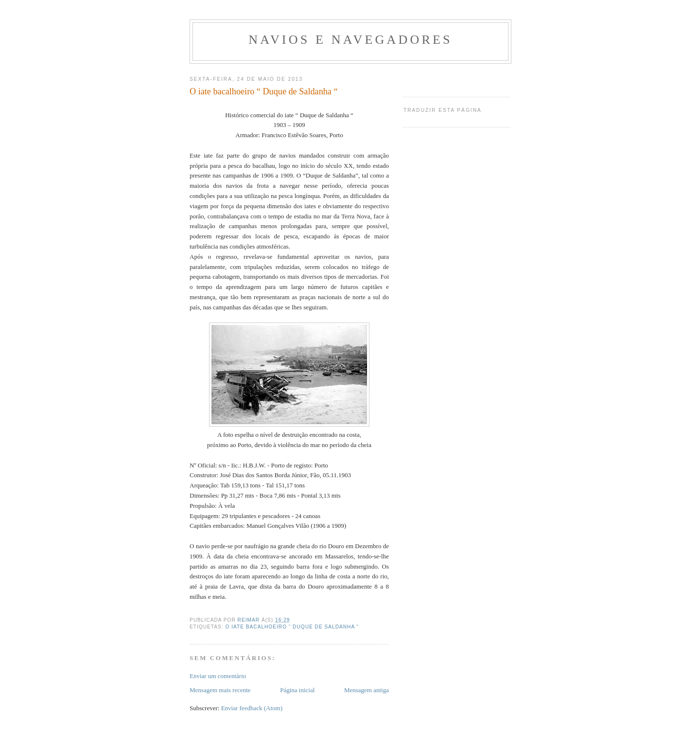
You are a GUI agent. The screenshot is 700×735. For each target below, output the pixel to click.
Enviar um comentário (218, 676)
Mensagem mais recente (220, 690)
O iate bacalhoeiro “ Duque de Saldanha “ (292, 627)
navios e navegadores (350, 40)
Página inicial (297, 690)
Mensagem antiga (367, 690)
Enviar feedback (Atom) (252, 708)
